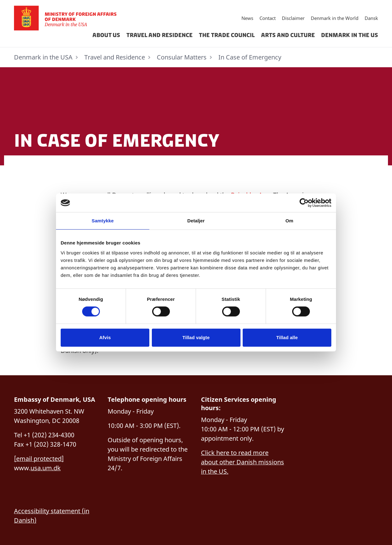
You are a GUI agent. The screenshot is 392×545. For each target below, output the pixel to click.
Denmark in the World (335, 18)
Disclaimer (293, 18)
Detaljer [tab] (196, 221)
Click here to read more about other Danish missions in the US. (243, 462)
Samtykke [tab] (103, 221)
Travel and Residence (159, 35)
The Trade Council (227, 35)
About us (106, 35)
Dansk (371, 18)
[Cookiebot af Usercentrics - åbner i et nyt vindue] (304, 203)
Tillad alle (287, 337)
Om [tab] (289, 221)
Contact (268, 18)
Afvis (105, 337)
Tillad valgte (196, 337)
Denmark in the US (350, 35)
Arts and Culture (288, 35)
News (247, 18)
